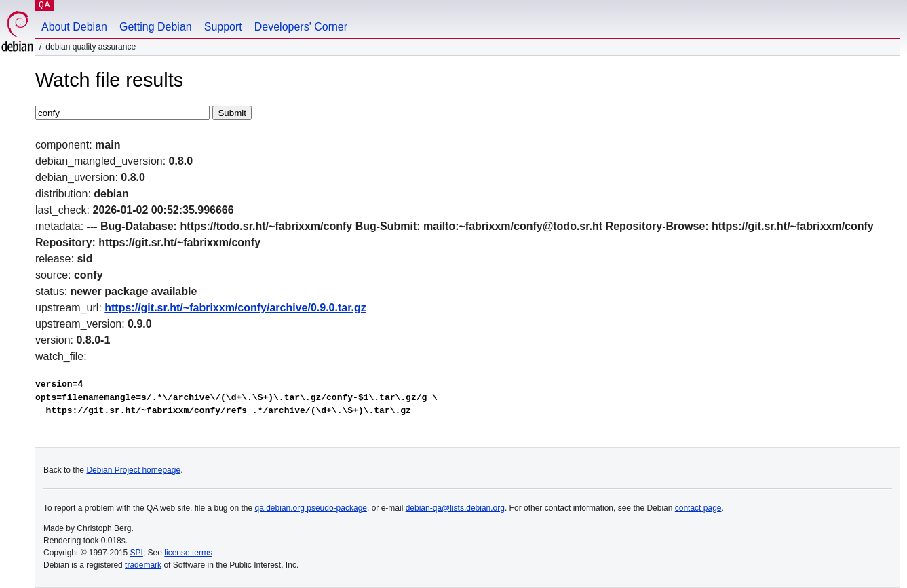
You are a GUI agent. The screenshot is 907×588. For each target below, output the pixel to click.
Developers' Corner (301, 27)
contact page (698, 508)
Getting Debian (156, 27)
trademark (143, 565)
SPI (137, 553)
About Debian (74, 27)
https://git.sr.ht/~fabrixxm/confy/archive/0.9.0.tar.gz (235, 308)
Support (223, 27)
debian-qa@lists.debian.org (455, 508)
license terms (188, 553)
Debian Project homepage (133, 470)
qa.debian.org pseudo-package (311, 508)
